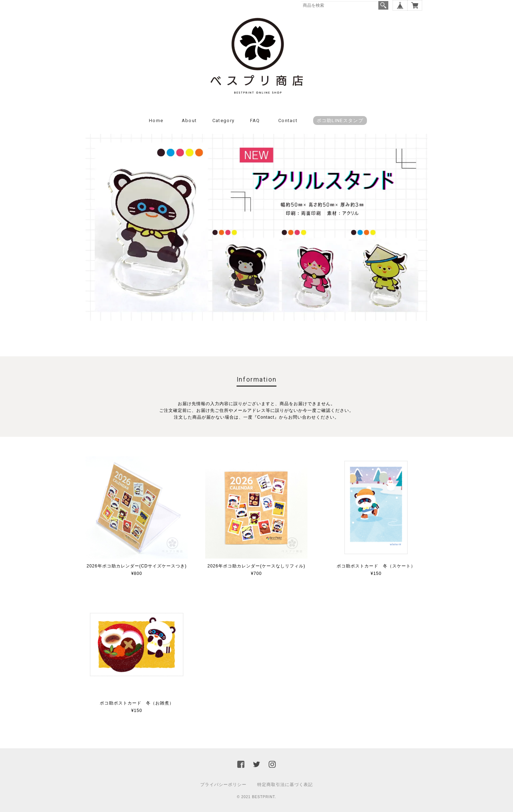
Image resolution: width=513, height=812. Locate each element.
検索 (383, 5)
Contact (288, 121)
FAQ (255, 121)
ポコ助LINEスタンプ (340, 121)
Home (156, 121)
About (189, 121)
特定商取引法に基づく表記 (285, 785)
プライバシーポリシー (223, 785)
